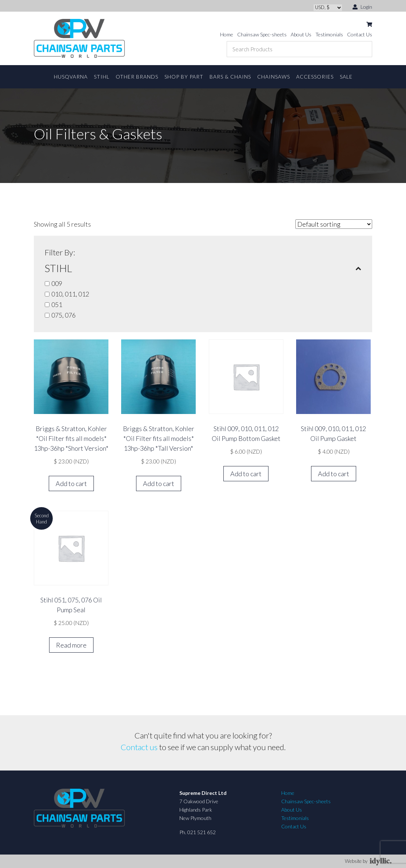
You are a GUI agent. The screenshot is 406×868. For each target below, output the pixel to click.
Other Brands (137, 77)
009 (57, 283)
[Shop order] (334, 224)
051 (57, 304)
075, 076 (63, 315)
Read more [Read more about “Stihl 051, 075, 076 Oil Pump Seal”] (71, 645)
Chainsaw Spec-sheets (262, 34)
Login (362, 6)
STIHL (102, 77)
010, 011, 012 (70, 294)
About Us (301, 34)
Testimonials (329, 34)
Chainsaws (274, 77)
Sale (346, 77)
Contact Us (360, 34)
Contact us (139, 747)
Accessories (315, 77)
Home (227, 34)
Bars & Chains (230, 77)
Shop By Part (184, 77)
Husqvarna (71, 77)
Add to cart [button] (71, 483)
